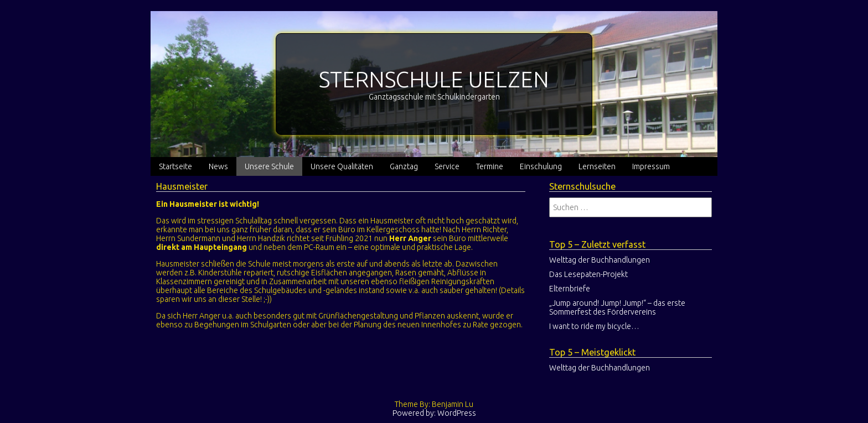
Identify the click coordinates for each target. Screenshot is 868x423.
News (218, 166)
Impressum (651, 166)
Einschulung (541, 166)
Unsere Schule (269, 166)
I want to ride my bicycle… (594, 326)
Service (447, 166)
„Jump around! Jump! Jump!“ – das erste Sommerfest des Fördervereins (617, 307)
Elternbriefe (570, 289)
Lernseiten (597, 166)
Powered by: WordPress (434, 413)
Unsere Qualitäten (342, 166)
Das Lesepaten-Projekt (588, 274)
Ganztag (404, 166)
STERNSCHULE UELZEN (434, 79)
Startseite (175, 166)
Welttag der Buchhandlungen (600, 260)
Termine (490, 166)
